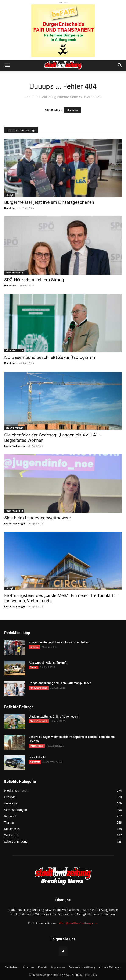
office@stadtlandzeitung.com (78, 923)
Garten (34, 667)
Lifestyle (10, 195)
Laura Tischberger (15, 446)
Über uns (28, 967)
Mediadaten (12, 967)
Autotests (35, 762)
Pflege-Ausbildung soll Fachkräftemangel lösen (60, 683)
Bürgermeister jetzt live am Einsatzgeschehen (49, 202)
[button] (7, 65)
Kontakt (43, 967)
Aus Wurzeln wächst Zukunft (48, 663)
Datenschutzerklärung (82, 967)
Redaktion (10, 208)
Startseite (73, 110)
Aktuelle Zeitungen (110, 967)
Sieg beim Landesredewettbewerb (38, 518)
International (37, 746)
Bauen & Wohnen (14, 428)
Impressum (58, 967)
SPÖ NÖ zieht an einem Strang (34, 280)
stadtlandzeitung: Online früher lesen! (54, 717)
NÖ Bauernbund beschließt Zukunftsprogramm (50, 357)
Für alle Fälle (37, 757)
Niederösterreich (14, 273)
